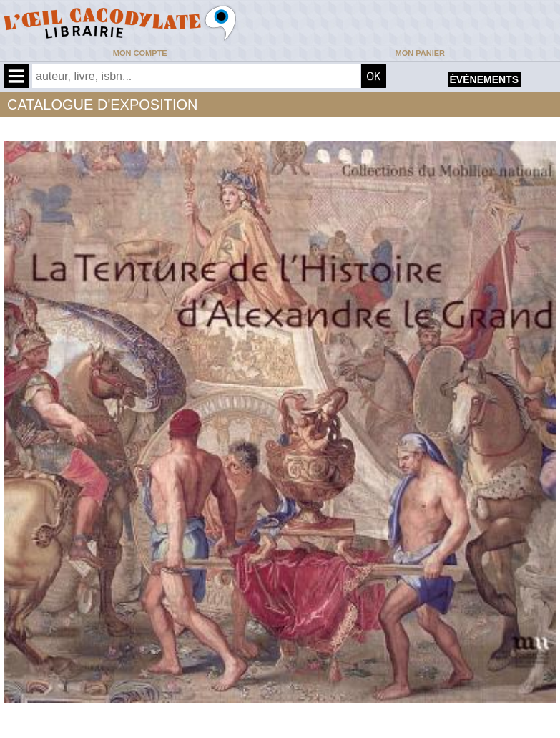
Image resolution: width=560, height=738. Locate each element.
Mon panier (420, 53)
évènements (484, 79)
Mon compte (140, 53)
